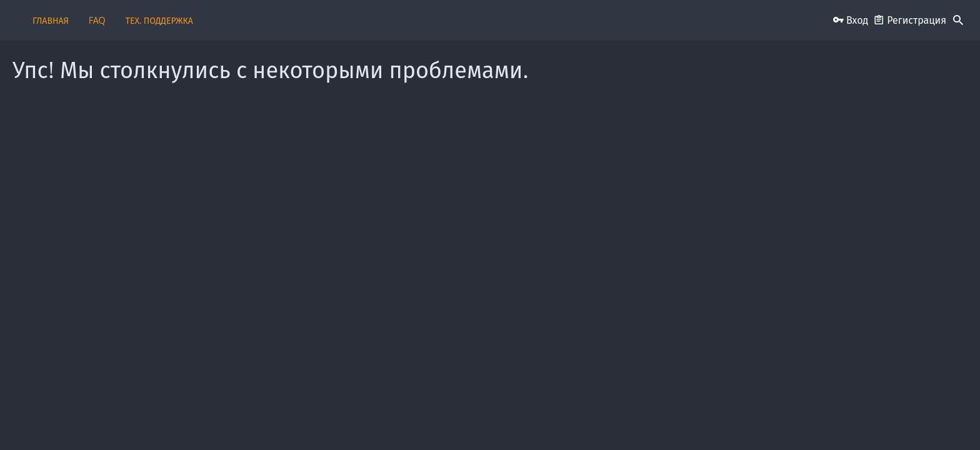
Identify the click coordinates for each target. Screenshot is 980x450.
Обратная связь (410, 420)
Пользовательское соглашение (499, 420)
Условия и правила (595, 420)
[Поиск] (958, 21)
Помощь (771, 420)
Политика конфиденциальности (693, 420)
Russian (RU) (215, 420)
